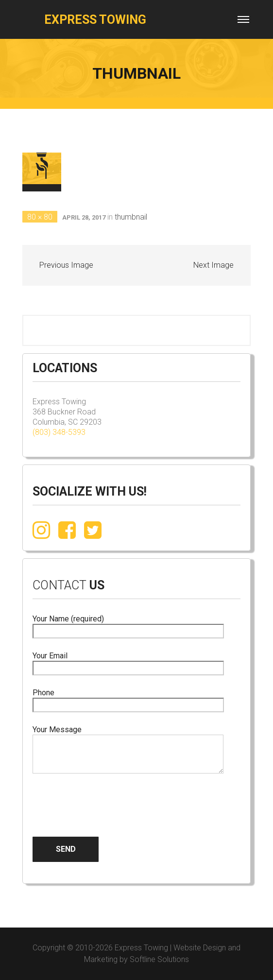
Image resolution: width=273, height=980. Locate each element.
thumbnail (131, 217)
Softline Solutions (159, 959)
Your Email (128, 662)
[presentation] (106, 797)
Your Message (128, 750)
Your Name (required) (128, 625)
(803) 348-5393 (59, 432)
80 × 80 (40, 217)
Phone (128, 699)
